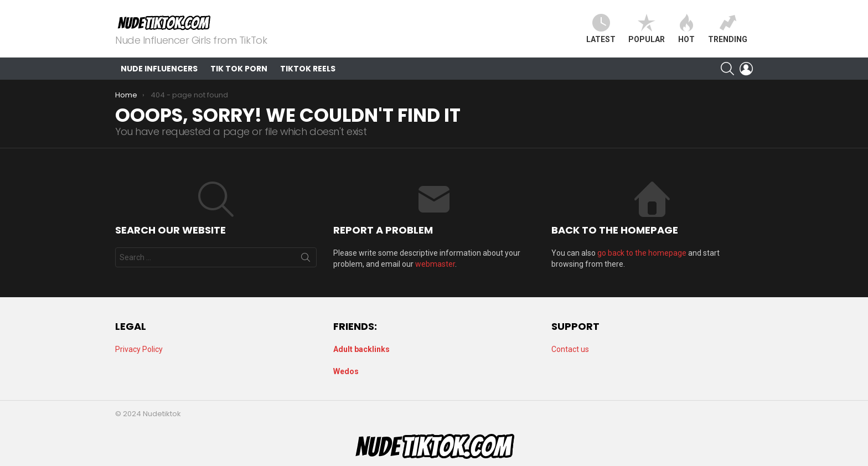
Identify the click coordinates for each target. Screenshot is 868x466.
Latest (601, 29)
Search (306, 260)
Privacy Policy (139, 349)
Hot (686, 29)
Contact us (570, 349)
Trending (728, 29)
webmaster (435, 264)
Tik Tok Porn (239, 69)
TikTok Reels (308, 69)
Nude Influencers (159, 69)
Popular (647, 29)
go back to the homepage (642, 253)
